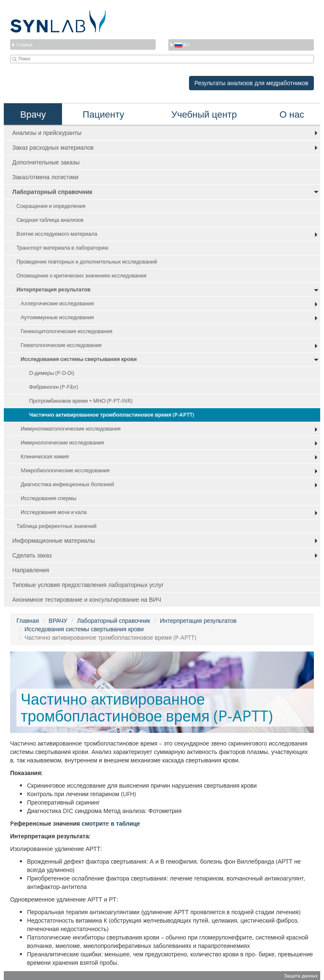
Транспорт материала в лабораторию (62, 248)
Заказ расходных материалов (53, 147)
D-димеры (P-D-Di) (52, 373)
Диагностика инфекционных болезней (67, 484)
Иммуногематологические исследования (71, 429)
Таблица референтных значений (57, 526)
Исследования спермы (49, 498)
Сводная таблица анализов (50, 220)
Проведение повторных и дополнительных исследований (87, 262)
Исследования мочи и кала (54, 512)
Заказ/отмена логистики (45, 177)
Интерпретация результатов (53, 289)
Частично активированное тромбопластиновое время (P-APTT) (112, 415)
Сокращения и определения (51, 206)
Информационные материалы (54, 540)
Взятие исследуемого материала (57, 234)
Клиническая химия (45, 456)
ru (180, 44)
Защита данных (301, 976)
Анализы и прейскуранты (47, 133)
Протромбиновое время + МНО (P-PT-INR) (81, 401)
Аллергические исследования (57, 303)
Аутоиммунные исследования (57, 317)
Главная (28, 621)
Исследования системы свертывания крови (79, 359)
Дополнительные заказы (46, 162)
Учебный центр (204, 114)
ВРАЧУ (58, 621)
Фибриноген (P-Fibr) (54, 387)
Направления (31, 570)
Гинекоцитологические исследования (66, 331)
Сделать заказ (32, 555)
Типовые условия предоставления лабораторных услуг (88, 585)
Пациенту (104, 114)
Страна (22, 44)
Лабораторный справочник (52, 192)
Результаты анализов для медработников (251, 83)
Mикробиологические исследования (65, 470)
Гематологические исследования (61, 345)
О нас (292, 114)
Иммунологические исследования (62, 443)
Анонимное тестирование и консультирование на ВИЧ (87, 599)
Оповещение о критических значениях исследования (81, 276)
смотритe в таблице (111, 823)
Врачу (33, 114)
